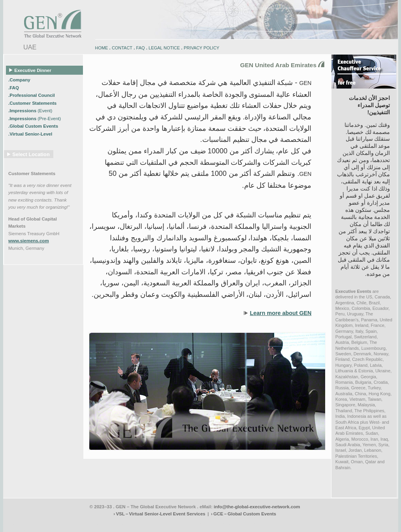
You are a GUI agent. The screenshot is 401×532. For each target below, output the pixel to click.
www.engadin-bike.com (23, 524)
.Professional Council (32, 95)
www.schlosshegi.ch (58, 529)
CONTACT (122, 48)
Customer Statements (32, 174)
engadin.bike (200, 524)
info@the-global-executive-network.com (257, 507)
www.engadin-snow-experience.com (118, 524)
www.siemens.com (29, 241)
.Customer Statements (33, 103)
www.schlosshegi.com (22, 529)
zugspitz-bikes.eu (292, 524)
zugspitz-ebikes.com (362, 524)
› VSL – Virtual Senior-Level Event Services (159, 514)
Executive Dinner (30, 70)
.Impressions (30, 111)
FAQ (141, 48)
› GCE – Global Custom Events (244, 514)
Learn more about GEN (281, 313)
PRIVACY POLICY (201, 48)
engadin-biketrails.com (169, 524)
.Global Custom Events (34, 126)
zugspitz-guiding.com (325, 524)
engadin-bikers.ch (227, 524)
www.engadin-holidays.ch (65, 524)
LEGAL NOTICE (164, 48)
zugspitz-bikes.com (260, 524)
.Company (20, 80)
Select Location (31, 154)
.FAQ (14, 88)
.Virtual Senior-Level (31, 134)
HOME (102, 48)
